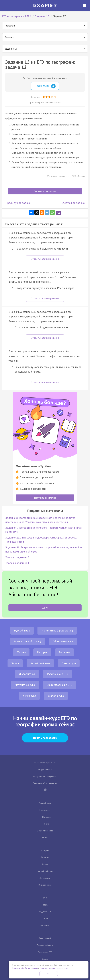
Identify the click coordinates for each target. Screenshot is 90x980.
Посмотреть (45, 86)
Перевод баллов (45, 945)
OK (49, 974)
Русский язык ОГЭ (58, 674)
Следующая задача (73, 203)
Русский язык (22, 630)
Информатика (27, 674)
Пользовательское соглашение (54, 968)
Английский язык (40, 663)
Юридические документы (45, 776)
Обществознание (63, 641)
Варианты (45, 925)
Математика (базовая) (27, 641)
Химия (15, 663)
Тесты (45, 918)
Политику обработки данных (25, 968)
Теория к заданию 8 (17, 557)
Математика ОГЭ (25, 685)
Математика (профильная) (57, 630)
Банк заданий (45, 938)
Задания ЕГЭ (45, 912)
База (47, 824)
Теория (45, 905)
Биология (65, 652)
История (42, 652)
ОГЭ (45, 898)
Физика (21, 652)
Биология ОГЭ (56, 696)
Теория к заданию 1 (17, 563)
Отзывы (45, 959)
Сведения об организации (45, 783)
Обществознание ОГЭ (60, 685)
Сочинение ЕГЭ (45, 952)
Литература (69, 663)
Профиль (47, 817)
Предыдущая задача (18, 203)
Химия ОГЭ (29, 696)
